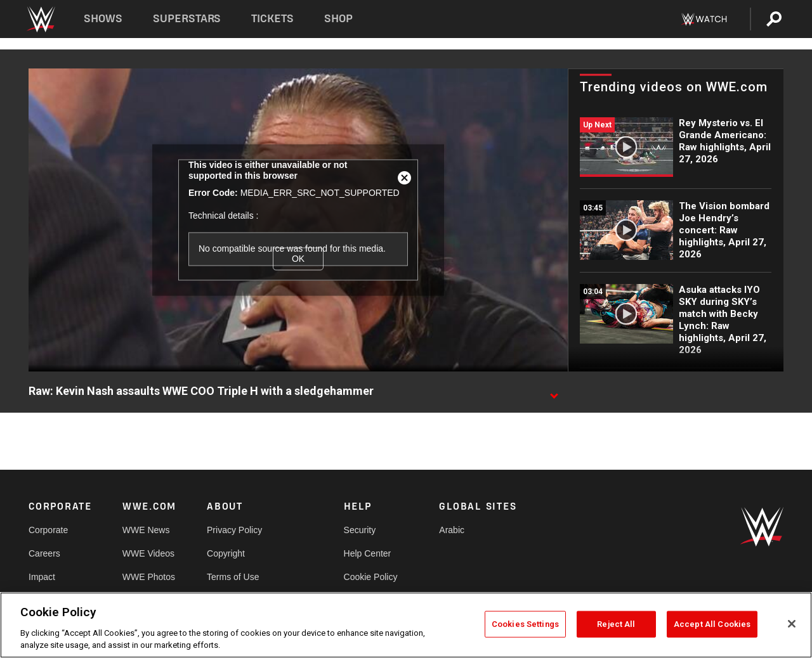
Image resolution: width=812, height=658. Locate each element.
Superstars (187, 19)
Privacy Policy (234, 530)
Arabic (452, 530)
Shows (103, 19)
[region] (406, 625)
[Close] (792, 624)
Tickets (272, 19)
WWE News (146, 530)
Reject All (616, 624)
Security (360, 530)
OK (298, 259)
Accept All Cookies (712, 624)
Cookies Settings (525, 624)
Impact (42, 577)
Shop (338, 19)
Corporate (48, 530)
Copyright (226, 553)
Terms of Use (233, 577)
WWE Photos (149, 577)
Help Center (368, 553)
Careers (44, 553)
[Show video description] (554, 392)
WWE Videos (148, 553)
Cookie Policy (371, 577)
